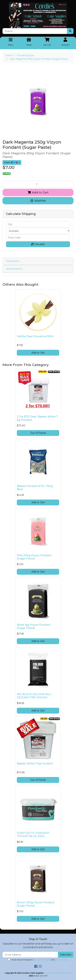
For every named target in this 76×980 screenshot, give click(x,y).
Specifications (14, 269)
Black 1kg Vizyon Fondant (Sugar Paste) (34, 626)
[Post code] (38, 238)
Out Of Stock (38, 433)
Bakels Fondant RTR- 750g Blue (35, 488)
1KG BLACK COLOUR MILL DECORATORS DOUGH (34, 696)
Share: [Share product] (11, 162)
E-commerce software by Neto (58, 973)
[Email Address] (30, 955)
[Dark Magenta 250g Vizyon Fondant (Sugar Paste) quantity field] (38, 184)
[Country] (38, 231)
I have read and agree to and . (38, 960)
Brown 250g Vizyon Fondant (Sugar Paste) (36, 904)
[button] (38, 201)
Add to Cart (38, 192)
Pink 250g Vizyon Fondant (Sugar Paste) (34, 557)
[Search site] (70, 31)
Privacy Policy (61, 960)
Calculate (38, 244)
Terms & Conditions (42, 960)
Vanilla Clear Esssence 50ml (35, 336)
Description (13, 261)
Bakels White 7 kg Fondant (35, 764)
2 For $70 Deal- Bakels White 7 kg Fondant (37, 418)
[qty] (38, 224)
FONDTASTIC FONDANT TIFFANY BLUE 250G (33, 835)
